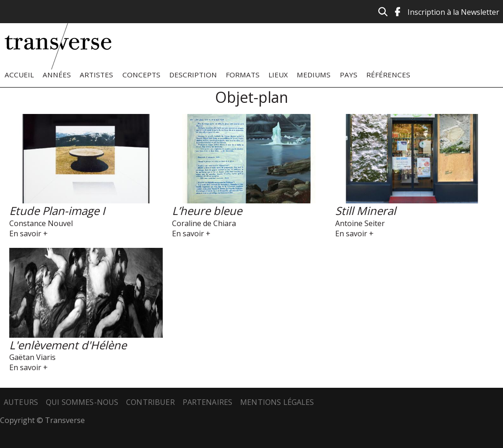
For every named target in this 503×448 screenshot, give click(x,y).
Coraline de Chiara (204, 223)
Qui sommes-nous (82, 402)
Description (193, 75)
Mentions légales (277, 402)
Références (388, 75)
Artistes (96, 75)
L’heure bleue (207, 211)
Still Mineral (366, 211)
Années (57, 75)
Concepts (141, 75)
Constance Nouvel (41, 223)
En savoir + (29, 233)
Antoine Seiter (360, 223)
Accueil (19, 75)
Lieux (278, 75)
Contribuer (150, 402)
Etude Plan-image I (57, 211)
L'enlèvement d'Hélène (68, 345)
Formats (243, 75)
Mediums (314, 75)
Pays (349, 75)
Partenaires (208, 402)
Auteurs (21, 402)
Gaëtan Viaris (32, 357)
